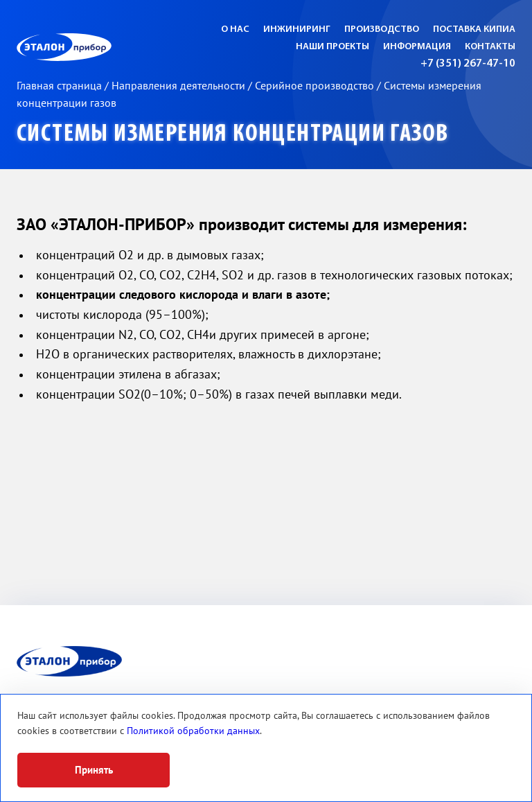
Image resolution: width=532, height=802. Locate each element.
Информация (417, 47)
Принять (94, 770)
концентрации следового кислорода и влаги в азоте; (183, 295)
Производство (382, 29)
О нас (235, 29)
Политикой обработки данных (193, 731)
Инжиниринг (297, 29)
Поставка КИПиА (474, 29)
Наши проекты (332, 47)
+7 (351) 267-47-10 (468, 64)
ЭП (98, 47)
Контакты (490, 47)
